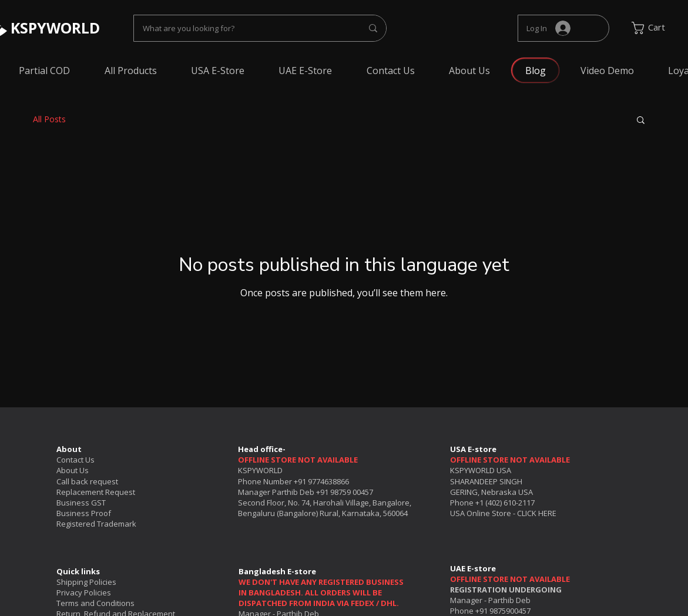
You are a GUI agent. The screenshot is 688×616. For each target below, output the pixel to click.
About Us (73, 470)
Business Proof (84, 513)
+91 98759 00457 (345, 492)
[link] (657, 28)
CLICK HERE (537, 513)
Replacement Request (96, 492)
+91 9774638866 (321, 481)
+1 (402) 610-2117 (505, 503)
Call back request (87, 481)
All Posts (49, 119)
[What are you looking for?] (244, 28)
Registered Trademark (96, 524)
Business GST (81, 503)
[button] (641, 121)
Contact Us (75, 460)
